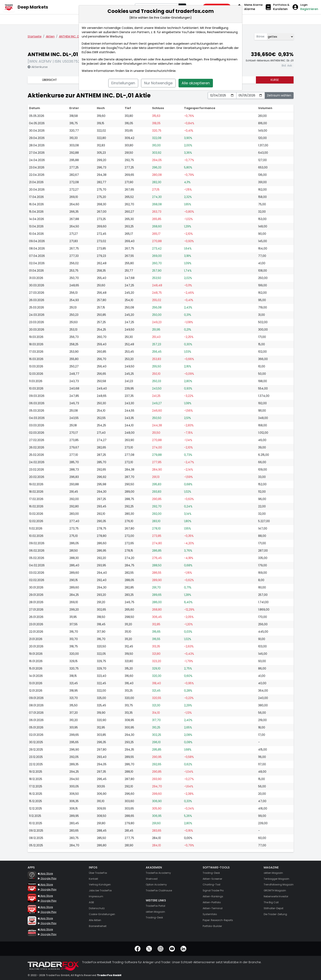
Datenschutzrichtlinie (160, 71)
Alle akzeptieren (196, 83)
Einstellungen (123, 83)
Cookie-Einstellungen (127, 64)
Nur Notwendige (158, 83)
